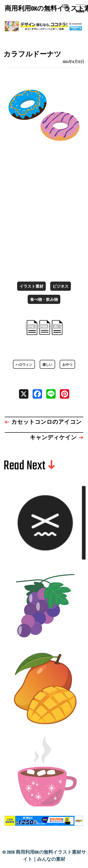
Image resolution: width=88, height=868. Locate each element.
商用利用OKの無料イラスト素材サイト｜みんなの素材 (27, 9)
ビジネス (61, 287)
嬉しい (47, 365)
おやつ (67, 365)
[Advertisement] (44, 212)
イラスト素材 (31, 287)
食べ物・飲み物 (44, 300)
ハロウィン (24, 365)
